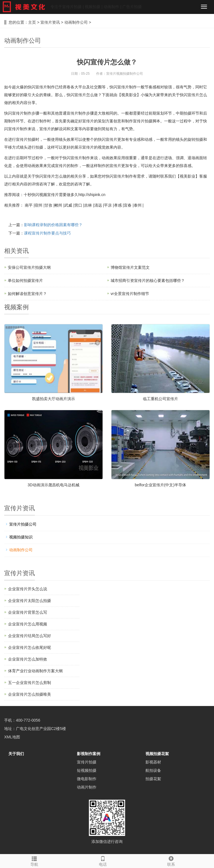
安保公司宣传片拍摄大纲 (29, 267)
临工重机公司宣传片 (160, 399)
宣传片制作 (22, 113)
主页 (32, 22)
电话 (103, 860)
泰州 (138, 205)
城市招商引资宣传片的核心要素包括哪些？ (148, 281)
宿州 (38, 205)
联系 (171, 860)
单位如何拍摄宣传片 (25, 281)
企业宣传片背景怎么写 (28, 612)
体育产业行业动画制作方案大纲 (35, 671)
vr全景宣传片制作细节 (130, 294)
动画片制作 (87, 787)
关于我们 (16, 754)
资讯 (23, 251)
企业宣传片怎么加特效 (28, 659)
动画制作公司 (76, 22)
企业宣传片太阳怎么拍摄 (30, 601)
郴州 (58, 205)
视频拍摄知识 (21, 537)
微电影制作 (87, 779)
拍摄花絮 (153, 779)
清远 (98, 205)
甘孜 (48, 205)
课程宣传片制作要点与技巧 (47, 233)
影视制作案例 (89, 754)
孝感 (118, 205)
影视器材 (153, 762)
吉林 (88, 205)
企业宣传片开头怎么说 (28, 589)
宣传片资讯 (50, 22)
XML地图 (12, 737)
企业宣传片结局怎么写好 (30, 636)
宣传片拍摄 (87, 762)
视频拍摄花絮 (157, 754)
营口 (78, 205)
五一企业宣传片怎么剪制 (30, 683)
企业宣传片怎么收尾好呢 (30, 647)
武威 (68, 205)
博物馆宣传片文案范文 (130, 267)
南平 (29, 205)
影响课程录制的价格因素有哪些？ (53, 225)
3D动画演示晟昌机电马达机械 (53, 485)
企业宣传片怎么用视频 (28, 624)
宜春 (128, 205)
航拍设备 (153, 770)
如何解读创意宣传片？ (27, 294)
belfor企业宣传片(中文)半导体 (160, 485)
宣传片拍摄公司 (23, 524)
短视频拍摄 (87, 770)
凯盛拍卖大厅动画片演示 (53, 399)
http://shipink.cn (92, 195)
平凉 (108, 205)
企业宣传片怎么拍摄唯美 (30, 694)
